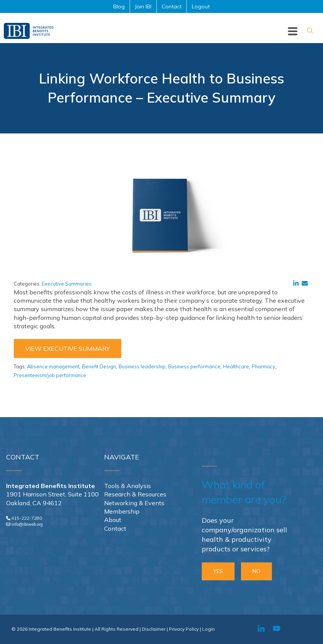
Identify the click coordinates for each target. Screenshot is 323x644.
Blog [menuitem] (119, 6)
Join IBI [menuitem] (143, 6)
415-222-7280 (27, 518)
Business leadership (142, 366)
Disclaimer (154, 629)
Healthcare (236, 366)
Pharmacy (264, 366)
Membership (122, 511)
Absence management (53, 366)
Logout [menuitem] (201, 6)
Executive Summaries (67, 284)
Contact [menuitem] (172, 6)
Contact (115, 528)
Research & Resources (135, 494)
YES (218, 571)
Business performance (194, 366)
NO (256, 571)
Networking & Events (134, 503)
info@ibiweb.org (27, 524)
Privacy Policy (184, 629)
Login (208, 629)
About (113, 520)
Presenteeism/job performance (50, 375)
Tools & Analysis (128, 486)
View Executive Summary (67, 348)
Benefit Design (99, 366)
